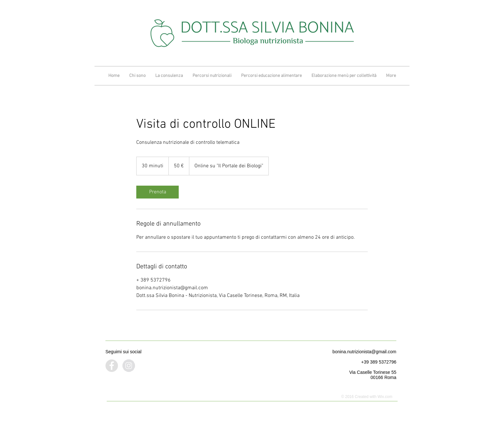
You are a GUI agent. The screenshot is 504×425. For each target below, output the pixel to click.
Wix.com (385, 397)
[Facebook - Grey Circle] (112, 366)
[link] (157, 192)
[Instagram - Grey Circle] (129, 366)
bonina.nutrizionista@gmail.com (364, 352)
